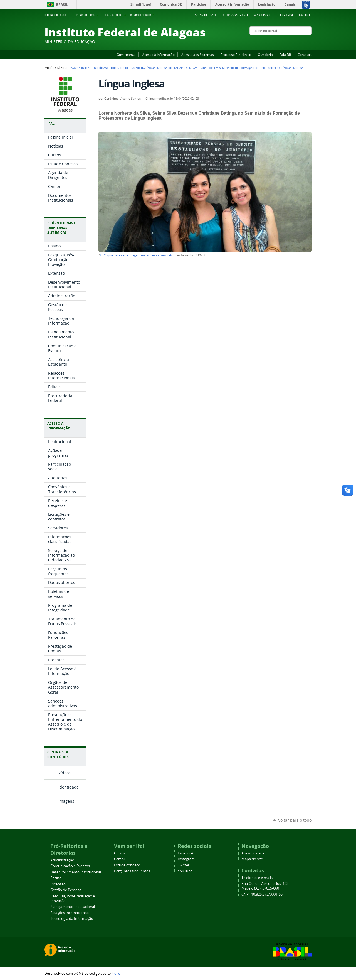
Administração (62, 860)
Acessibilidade (206, 15)
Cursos (120, 853)
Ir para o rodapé (143, 15)
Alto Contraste (236, 15)
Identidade (69, 787)
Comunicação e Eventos (70, 866)
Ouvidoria (265, 55)
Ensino (56, 878)
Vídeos (65, 773)
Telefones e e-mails (257, 878)
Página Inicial (81, 68)
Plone (116, 973)
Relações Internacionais (70, 913)
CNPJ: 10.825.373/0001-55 (262, 894)
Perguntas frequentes (132, 871)
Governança (126, 55)
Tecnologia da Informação (72, 919)
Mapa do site (264, 15)
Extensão (58, 884)
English (304, 15)
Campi (119, 859)
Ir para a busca (115, 15)
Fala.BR (285, 55)
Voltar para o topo (295, 820)
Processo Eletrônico (236, 55)
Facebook (281, 41)
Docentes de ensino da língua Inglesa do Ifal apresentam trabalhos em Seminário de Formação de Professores (194, 68)
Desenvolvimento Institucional (76, 872)
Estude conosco (127, 865)
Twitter (302, 41)
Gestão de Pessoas (66, 890)
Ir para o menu (88, 15)
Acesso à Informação (158, 55)
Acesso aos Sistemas (198, 55)
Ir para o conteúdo (59, 15)
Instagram (295, 41)
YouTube (288, 41)
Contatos (305, 55)
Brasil (62, 5)
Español (287, 15)
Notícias (100, 68)
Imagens (66, 801)
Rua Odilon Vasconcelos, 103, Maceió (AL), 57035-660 (265, 886)
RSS (309, 41)
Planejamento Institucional (73, 907)
